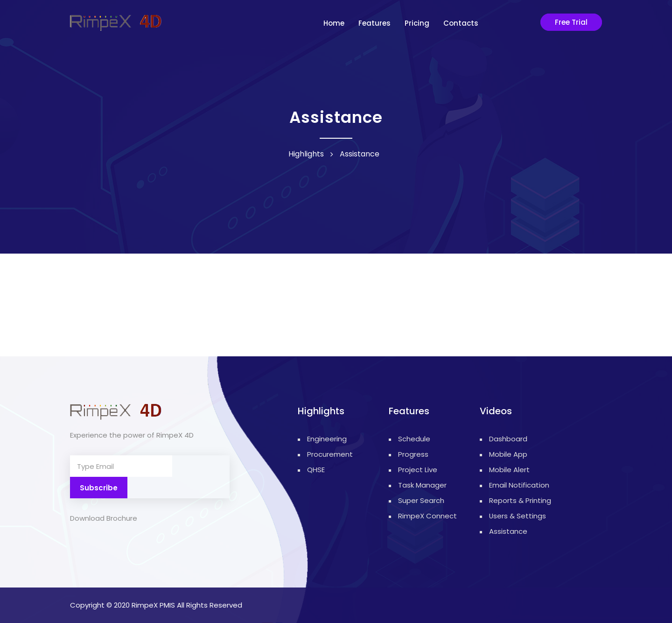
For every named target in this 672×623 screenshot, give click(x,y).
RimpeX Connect (427, 516)
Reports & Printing (520, 500)
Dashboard (508, 439)
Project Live (418, 470)
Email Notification (519, 485)
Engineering (322, 439)
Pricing (417, 23)
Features (374, 23)
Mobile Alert (509, 470)
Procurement (322, 454)
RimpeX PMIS (153, 605)
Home (334, 23)
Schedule (414, 439)
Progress (413, 454)
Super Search (421, 500)
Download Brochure (104, 497)
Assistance (508, 531)
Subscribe (201, 466)
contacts (461, 23)
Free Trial (571, 22)
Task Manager (422, 485)
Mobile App (508, 454)
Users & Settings (518, 516)
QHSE (316, 470)
